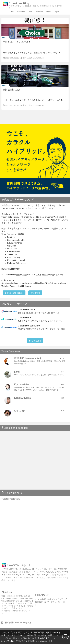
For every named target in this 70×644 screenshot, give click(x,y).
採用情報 (35, 293)
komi (17, 372)
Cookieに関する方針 (35, 635)
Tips (12, 12)
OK (65, 637)
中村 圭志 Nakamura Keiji (33, 58)
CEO (30, 12)
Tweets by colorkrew (11, 499)
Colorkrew (39, 12)
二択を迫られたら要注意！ (17, 42)
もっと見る (35, 341)
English (56, 12)
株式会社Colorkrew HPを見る (17, 623)
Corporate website (14, 293)
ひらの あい (20, 411)
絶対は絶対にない (12, 90)
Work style (21, 12)
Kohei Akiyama (22, 398)
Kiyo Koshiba (22, 384)
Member (48, 12)
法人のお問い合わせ (44, 599)
